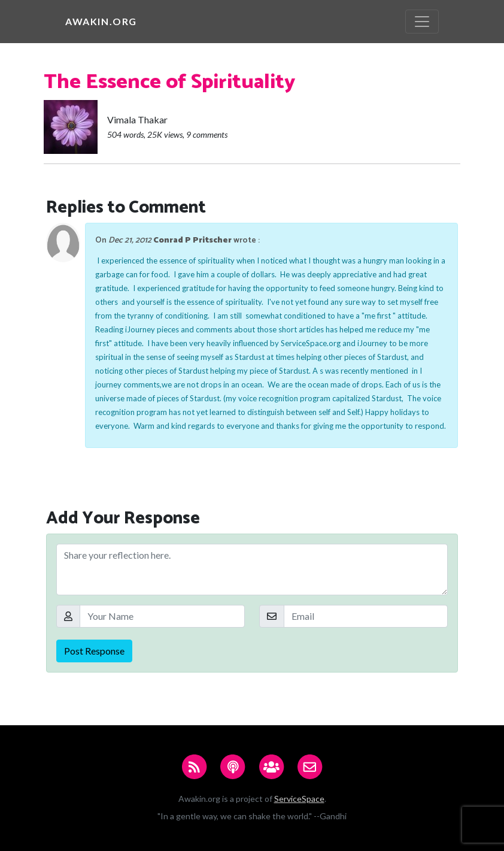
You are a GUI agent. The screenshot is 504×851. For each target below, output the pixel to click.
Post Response (94, 651)
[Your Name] (162, 616)
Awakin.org (101, 21)
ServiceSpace (299, 799)
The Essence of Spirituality (169, 82)
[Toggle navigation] (422, 22)
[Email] (366, 616)
